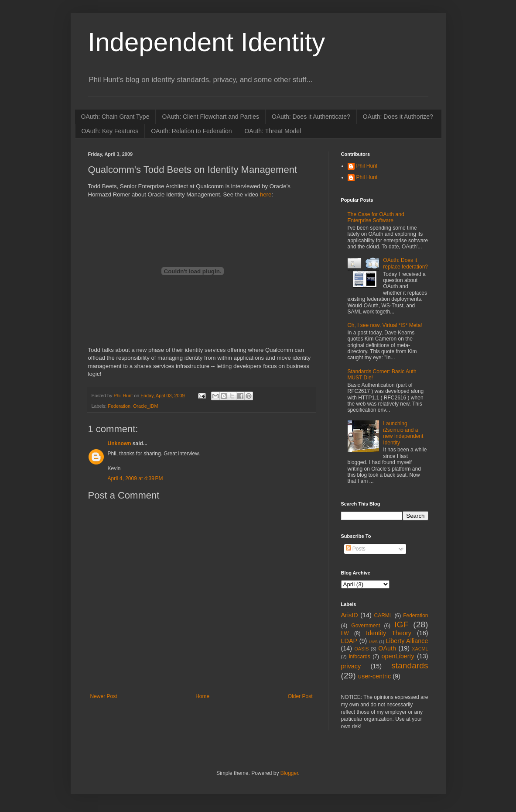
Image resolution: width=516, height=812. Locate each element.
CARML (383, 616)
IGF (401, 624)
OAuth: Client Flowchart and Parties (210, 117)
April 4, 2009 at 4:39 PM (135, 478)
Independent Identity (207, 42)
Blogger (289, 773)
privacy (351, 666)
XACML (420, 649)
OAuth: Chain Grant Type (115, 117)
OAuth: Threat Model (273, 131)
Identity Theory (389, 633)
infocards (360, 657)
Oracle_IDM (146, 406)
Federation (119, 406)
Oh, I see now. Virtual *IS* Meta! (385, 325)
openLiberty (398, 656)
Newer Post (104, 696)
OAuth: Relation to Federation (191, 131)
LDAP (349, 641)
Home (202, 696)
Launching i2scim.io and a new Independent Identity (403, 433)
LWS (373, 642)
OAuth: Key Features (110, 131)
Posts (356, 549)
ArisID (350, 615)
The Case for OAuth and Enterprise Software (376, 217)
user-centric (374, 676)
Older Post (300, 696)
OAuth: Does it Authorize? (398, 117)
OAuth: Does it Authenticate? (311, 117)
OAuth (387, 648)
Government (366, 626)
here (266, 194)
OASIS (361, 649)
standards (410, 666)
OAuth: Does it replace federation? (405, 263)
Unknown (120, 444)
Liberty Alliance (407, 641)
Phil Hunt (124, 396)
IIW (345, 633)
